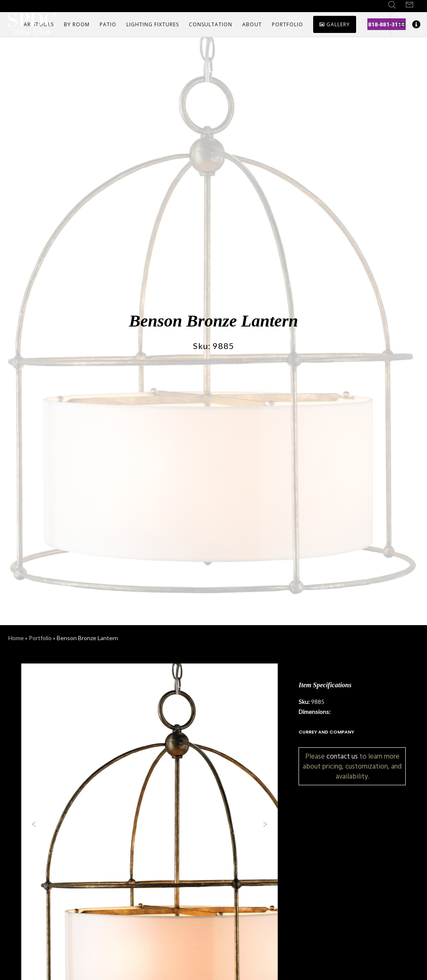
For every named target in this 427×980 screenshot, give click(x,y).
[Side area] (398, 25)
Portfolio (40, 638)
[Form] (409, 5)
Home (16, 638)
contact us (342, 756)
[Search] (392, 5)
